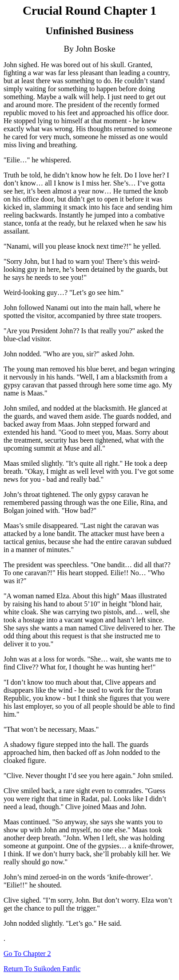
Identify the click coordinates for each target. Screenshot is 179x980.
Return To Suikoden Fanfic (42, 969)
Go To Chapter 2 (27, 954)
